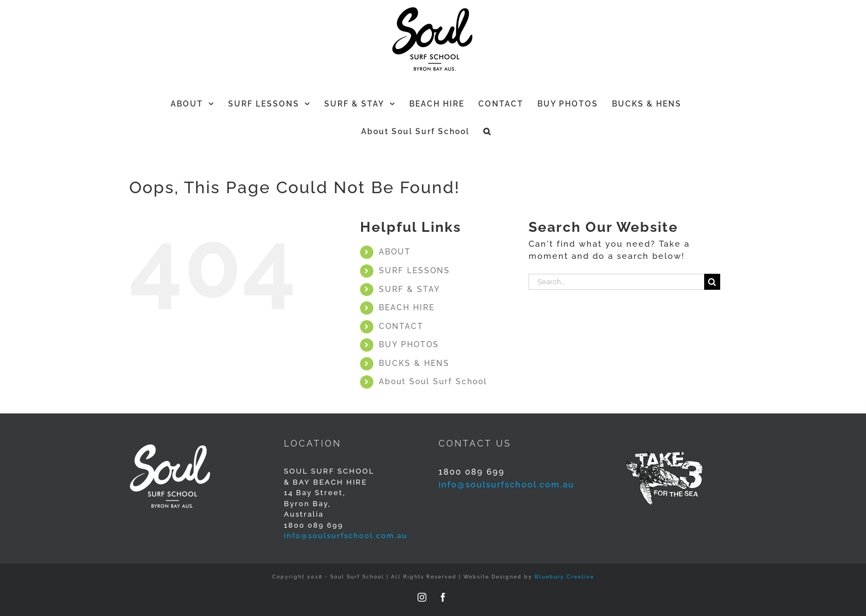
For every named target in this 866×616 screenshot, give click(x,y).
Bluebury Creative (564, 577)
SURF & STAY (410, 289)
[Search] (712, 282)
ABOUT (395, 252)
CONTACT (401, 326)
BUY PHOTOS (409, 344)
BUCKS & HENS (414, 363)
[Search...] (616, 282)
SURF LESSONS (414, 270)
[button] (487, 130)
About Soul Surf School (433, 381)
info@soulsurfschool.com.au (346, 536)
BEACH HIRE (407, 307)
